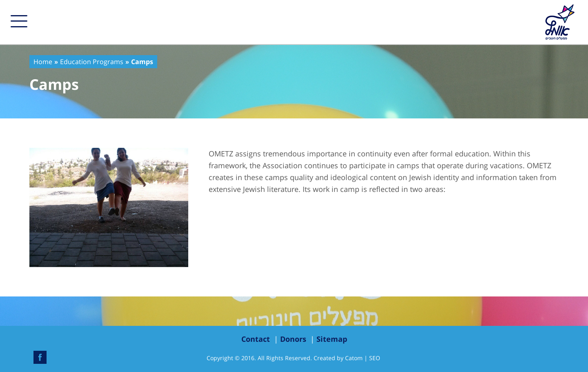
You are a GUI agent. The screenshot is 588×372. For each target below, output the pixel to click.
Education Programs (92, 62)
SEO (375, 358)
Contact (256, 339)
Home (43, 62)
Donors (293, 339)
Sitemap (332, 339)
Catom (354, 358)
